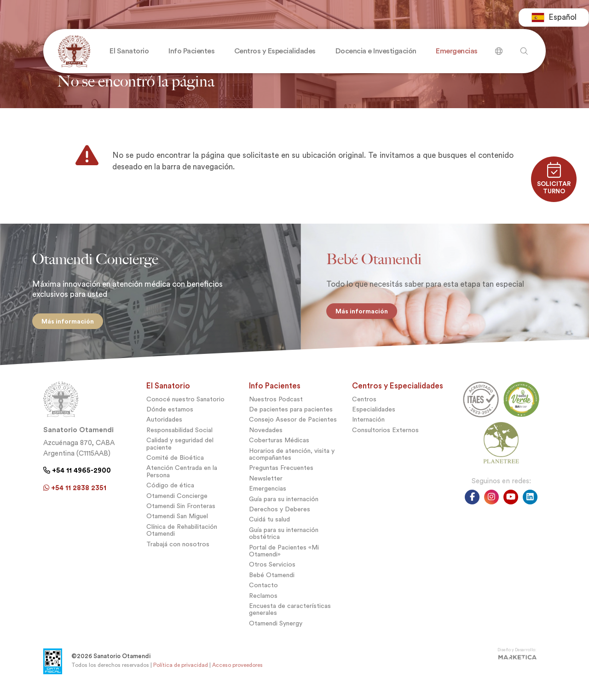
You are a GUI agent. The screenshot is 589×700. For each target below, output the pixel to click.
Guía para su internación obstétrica (284, 540)
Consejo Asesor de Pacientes (293, 427)
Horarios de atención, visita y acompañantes (292, 461)
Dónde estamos (170, 417)
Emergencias (268, 496)
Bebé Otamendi (272, 582)
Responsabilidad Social (179, 437)
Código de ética (170, 493)
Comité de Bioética (175, 465)
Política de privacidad (181, 672)
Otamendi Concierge (177, 503)
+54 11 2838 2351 (75, 495)
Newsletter (266, 485)
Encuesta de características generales (290, 616)
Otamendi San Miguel (177, 524)
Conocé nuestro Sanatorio (185, 406)
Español (554, 18)
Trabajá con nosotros (178, 551)
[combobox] (554, 18)
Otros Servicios (272, 572)
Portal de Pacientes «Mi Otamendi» (284, 558)
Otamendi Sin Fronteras (181, 513)
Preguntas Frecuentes (281, 475)
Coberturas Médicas (279, 448)
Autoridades (164, 427)
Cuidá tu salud (269, 527)
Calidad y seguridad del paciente (180, 451)
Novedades (266, 437)
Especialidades (374, 417)
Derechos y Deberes (280, 516)
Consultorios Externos (385, 437)
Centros (364, 406)
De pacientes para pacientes (291, 417)
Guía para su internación (284, 506)
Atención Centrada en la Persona (182, 479)
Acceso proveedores (237, 672)
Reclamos (263, 603)
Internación (368, 427)
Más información (63, 321)
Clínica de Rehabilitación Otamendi (182, 537)
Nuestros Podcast (276, 406)
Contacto (263, 593)
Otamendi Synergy (276, 630)
